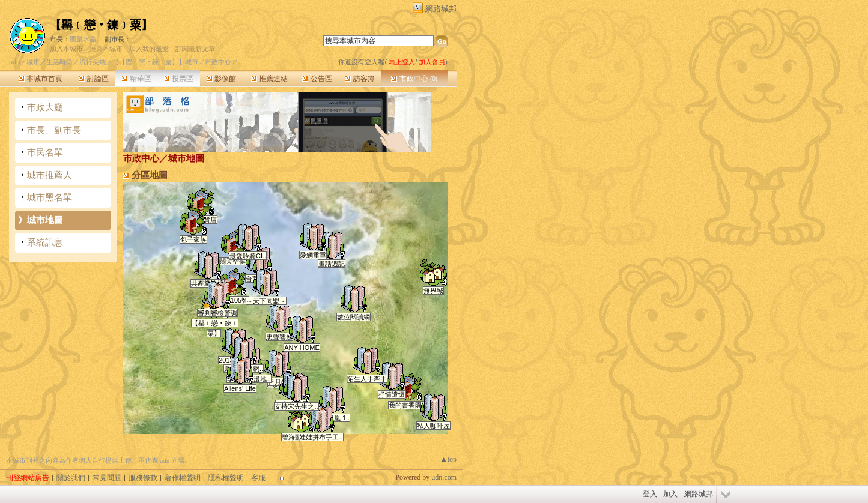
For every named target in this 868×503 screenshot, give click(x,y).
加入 (670, 494)
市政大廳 (45, 107)
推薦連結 (269, 79)
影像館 (221, 79)
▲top (448, 459)
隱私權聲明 (226, 478)
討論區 (93, 79)
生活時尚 (59, 62)
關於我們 (71, 478)
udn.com (444, 477)
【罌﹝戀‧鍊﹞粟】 (101, 25)
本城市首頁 (41, 79)
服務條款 (143, 478)
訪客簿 (360, 79)
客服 (258, 478)
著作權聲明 (183, 478)
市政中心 (414, 79)
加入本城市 (66, 49)
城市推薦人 (50, 175)
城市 (33, 62)
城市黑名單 (50, 197)
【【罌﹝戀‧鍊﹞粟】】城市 (155, 62)
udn (14, 62)
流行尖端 (93, 62)
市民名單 (45, 152)
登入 (650, 494)
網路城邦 (441, 9)
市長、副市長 (54, 130)
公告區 (317, 79)
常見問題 (107, 478)
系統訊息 (45, 242)
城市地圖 (45, 220)
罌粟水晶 (83, 39)
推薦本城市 (106, 49)
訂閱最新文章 (195, 49)
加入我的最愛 (149, 49)
